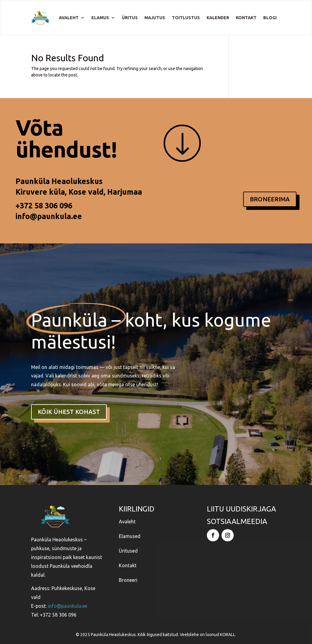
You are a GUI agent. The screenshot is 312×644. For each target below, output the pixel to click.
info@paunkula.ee (49, 216)
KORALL (228, 634)
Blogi (270, 18)
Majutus (155, 18)
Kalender (218, 18)
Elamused (130, 536)
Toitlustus (186, 18)
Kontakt (246, 18)
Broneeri (128, 580)
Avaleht (69, 18)
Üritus (130, 18)
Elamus (100, 18)
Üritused (128, 550)
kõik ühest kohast (69, 412)
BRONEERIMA (270, 199)
